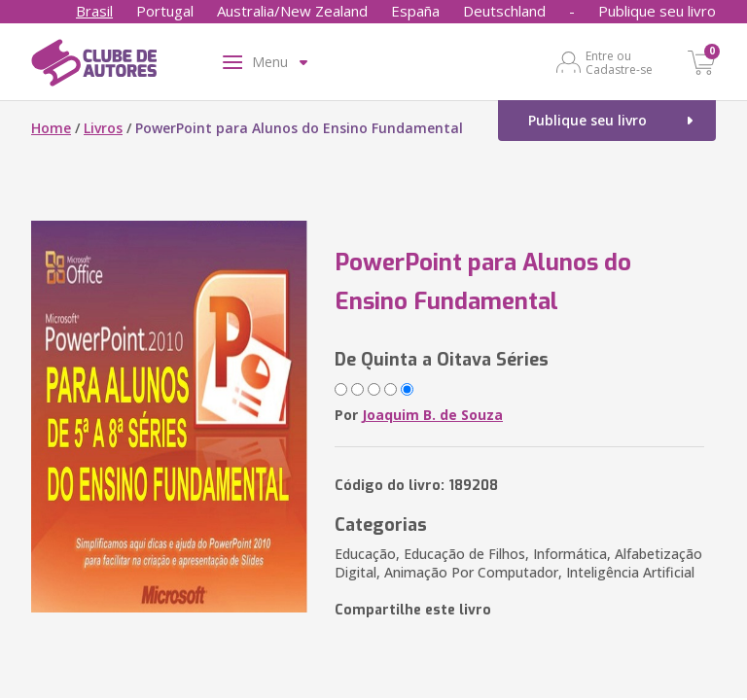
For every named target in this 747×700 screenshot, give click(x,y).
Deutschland (504, 11)
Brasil (94, 11)
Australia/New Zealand (292, 11)
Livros (103, 128)
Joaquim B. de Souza (432, 415)
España (415, 11)
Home (51, 128)
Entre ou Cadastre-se (619, 62)
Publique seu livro (657, 11)
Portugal (165, 11)
